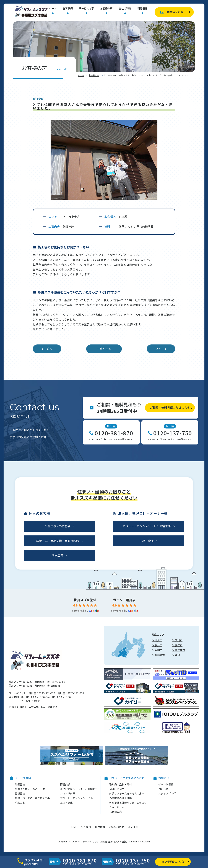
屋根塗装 (20, 793)
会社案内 (86, 827)
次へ (159, 349)
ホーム (53, 9)
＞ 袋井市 (157, 645)
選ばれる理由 (117, 789)
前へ (49, 349)
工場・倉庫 (147, 541)
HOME (81, 75)
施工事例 (68, 9)
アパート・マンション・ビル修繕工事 (147, 526)
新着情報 (142, 9)
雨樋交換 (65, 784)
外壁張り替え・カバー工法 (30, 789)
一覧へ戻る (104, 349)
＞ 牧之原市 (179, 650)
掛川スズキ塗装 (85, 600)
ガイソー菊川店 (124, 600)
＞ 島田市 (177, 645)
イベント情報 (166, 784)
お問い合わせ (175, 12)
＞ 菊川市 (177, 640)
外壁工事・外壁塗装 (58, 526)
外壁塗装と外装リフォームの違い (128, 803)
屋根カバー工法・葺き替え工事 (32, 798)
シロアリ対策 (68, 793)
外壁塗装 (20, 784)
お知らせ (163, 789)
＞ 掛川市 (157, 640)
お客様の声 (106, 9)
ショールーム (117, 807)
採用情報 (100, 827)
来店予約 (133, 827)
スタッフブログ (167, 793)
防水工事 (58, 555)
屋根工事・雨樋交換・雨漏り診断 (58, 541)
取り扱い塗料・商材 (121, 784)
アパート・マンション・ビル (76, 798)
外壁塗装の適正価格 (121, 798)
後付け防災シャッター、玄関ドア (79, 789)
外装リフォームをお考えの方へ (127, 793)
